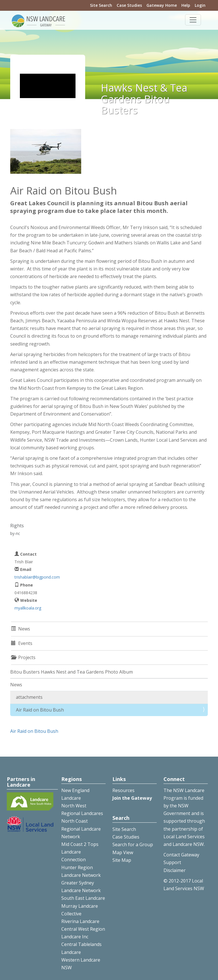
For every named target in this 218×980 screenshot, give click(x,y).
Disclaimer (175, 870)
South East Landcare (83, 898)
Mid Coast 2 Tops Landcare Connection (80, 852)
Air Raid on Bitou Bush (40, 710)
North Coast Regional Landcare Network (81, 829)
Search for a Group (133, 844)
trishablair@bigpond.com (37, 577)
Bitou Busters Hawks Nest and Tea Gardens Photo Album (72, 672)
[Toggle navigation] (193, 20)
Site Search (101, 5)
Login (200, 5)
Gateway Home (162, 5)
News (16, 685)
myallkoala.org (28, 608)
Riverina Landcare (80, 921)
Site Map (122, 860)
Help (186, 5)
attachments (29, 697)
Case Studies (129, 5)
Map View (123, 852)
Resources (123, 790)
